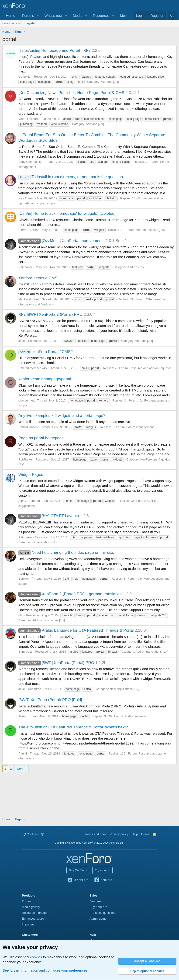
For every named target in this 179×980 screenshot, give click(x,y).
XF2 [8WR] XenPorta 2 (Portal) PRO (50, 314)
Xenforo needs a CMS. (38, 278)
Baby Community (30, 162)
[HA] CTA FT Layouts (49, 516)
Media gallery (31, 907)
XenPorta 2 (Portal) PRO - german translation (70, 594)
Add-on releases (136, 716)
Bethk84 (24, 579)
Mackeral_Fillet (29, 299)
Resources (101, 16)
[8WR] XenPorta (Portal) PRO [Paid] (50, 700)
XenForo (103, 880)
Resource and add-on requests (150, 368)
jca (20, 198)
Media (78, 16)
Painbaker (25, 267)
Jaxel (22, 341)
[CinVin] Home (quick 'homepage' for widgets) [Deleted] (67, 213)
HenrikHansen (28, 427)
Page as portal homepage (41, 438)
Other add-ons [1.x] (45, 542)
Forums (28, 16)
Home (10, 16)
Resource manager (35, 913)
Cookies (30, 834)
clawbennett (26, 400)
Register (30, 23)
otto (21, 615)
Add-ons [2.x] (110, 82)
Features (95, 901)
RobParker (26, 459)
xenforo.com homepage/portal (45, 379)
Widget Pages (31, 475)
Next (20, 769)
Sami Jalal (25, 652)
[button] (38, 16)
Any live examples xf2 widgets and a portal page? (62, 416)
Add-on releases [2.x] (150, 230)
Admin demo (98, 919)
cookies (36, 957)
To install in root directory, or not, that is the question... (72, 177)
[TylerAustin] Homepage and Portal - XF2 (55, 50)
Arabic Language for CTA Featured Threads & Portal (76, 630)
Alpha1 (23, 501)
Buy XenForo (78, 870)
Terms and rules (96, 834)
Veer (22, 119)
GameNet (25, 77)
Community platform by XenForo (89, 843)
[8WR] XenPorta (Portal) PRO (56, 663)
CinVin (23, 230)
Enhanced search (34, 919)
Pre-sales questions (103, 913)
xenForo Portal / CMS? (46, 352)
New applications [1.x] (124, 689)
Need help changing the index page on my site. (66, 552)
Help (135, 834)
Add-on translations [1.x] (48, 620)
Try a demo (102, 870)
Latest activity (12, 23)
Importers (28, 924)
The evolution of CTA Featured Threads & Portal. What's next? (73, 727)
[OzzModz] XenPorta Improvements (61, 241)
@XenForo (78, 880)
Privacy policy (119, 834)
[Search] (172, 16)
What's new (53, 16)
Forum (26, 901)
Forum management (140, 427)
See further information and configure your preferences (45, 970)
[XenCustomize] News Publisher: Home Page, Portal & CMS (71, 93)
